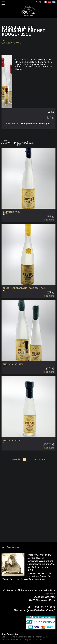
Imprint (39, 637)
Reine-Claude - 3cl (13, 440)
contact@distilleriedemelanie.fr (35, 611)
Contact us (12, 124)
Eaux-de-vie (11, 42)
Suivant (41, 459)
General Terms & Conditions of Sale (18, 637)
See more (49, 220)
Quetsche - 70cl (11, 212)
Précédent (17, 459)
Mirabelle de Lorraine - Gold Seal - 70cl (24, 288)
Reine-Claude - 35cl (13, 364)
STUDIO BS (37, 639)
